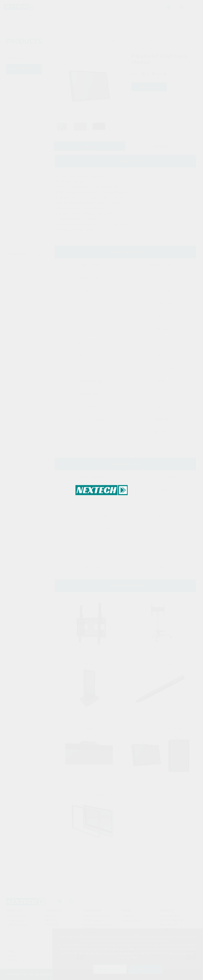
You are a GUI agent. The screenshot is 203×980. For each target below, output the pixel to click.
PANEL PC (51, 917)
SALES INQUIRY (169, 917)
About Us (15, 912)
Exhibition (128, 917)
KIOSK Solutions (94, 922)
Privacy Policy (16, 922)
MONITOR (51, 922)
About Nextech (16, 917)
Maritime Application (97, 917)
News (126, 912)
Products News (132, 922)
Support (168, 912)
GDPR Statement (17, 926)
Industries (93, 912)
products (53, 912)
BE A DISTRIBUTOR (172, 922)
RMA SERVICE (169, 926)
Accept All (146, 969)
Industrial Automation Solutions (97, 928)
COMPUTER (52, 926)
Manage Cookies (110, 969)
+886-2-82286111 (35, 953)
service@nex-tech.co (38, 962)
